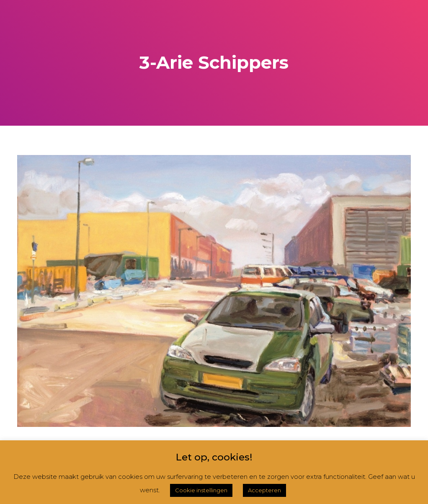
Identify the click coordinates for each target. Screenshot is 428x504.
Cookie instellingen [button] (201, 490)
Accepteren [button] (264, 490)
